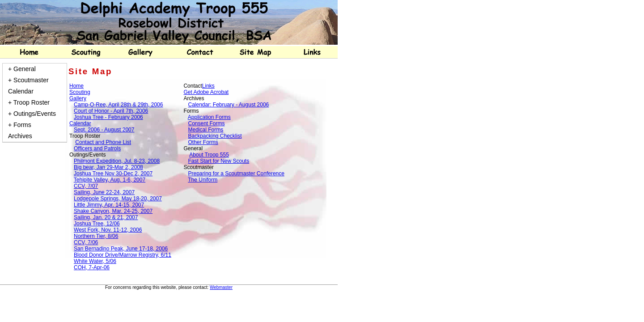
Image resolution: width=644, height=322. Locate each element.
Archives (20, 136)
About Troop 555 (209, 155)
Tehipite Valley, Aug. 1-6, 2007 (110, 180)
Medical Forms (205, 130)
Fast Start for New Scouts (218, 161)
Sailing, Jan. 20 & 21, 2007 (106, 217)
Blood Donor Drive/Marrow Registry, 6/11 (123, 255)
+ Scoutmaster (28, 80)
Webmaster (221, 287)
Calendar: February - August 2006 (228, 105)
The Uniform (203, 180)
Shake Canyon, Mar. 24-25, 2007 (113, 211)
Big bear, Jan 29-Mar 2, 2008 (108, 167)
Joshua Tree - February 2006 (108, 117)
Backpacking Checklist (215, 136)
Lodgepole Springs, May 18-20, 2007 (118, 199)
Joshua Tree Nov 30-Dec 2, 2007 (113, 174)
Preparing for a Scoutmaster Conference (236, 174)
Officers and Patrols (97, 148)
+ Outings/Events (32, 114)
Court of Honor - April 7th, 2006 (111, 111)
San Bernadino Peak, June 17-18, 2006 (121, 249)
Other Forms (203, 142)
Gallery (78, 98)
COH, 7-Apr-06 (92, 267)
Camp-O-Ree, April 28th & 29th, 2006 (118, 105)
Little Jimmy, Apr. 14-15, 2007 (109, 205)
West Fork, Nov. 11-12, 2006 (108, 230)
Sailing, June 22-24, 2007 (104, 192)
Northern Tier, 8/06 (96, 236)
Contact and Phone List (103, 142)
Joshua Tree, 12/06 (97, 224)
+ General (22, 69)
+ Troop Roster (29, 102)
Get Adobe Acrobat (206, 92)
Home (76, 86)
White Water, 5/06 (95, 261)
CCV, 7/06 (86, 242)
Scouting (80, 92)
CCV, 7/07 (86, 186)
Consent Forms (206, 123)
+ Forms (20, 125)
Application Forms (209, 117)
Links (208, 86)
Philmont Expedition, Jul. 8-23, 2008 (117, 161)
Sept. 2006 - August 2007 (104, 130)
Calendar (21, 91)
